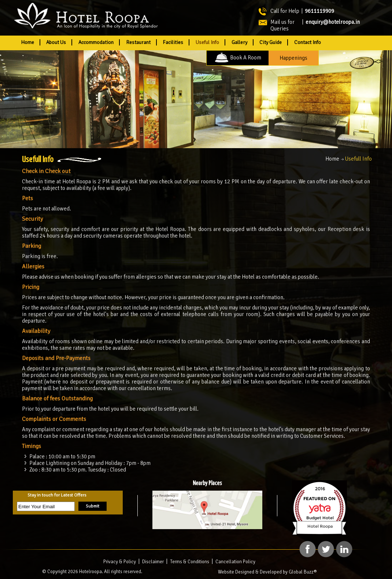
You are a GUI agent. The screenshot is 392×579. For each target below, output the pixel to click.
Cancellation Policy (235, 562)
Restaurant (138, 42)
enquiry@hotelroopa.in (333, 22)
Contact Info (308, 42)
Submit (93, 506)
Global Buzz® (303, 572)
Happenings (293, 58)
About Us (56, 42)
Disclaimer (153, 562)
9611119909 (319, 11)
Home (27, 42)
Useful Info (207, 42)
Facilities (173, 42)
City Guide (271, 42)
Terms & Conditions (190, 562)
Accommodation (96, 42)
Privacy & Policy (120, 562)
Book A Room (238, 58)
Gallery (239, 42)
